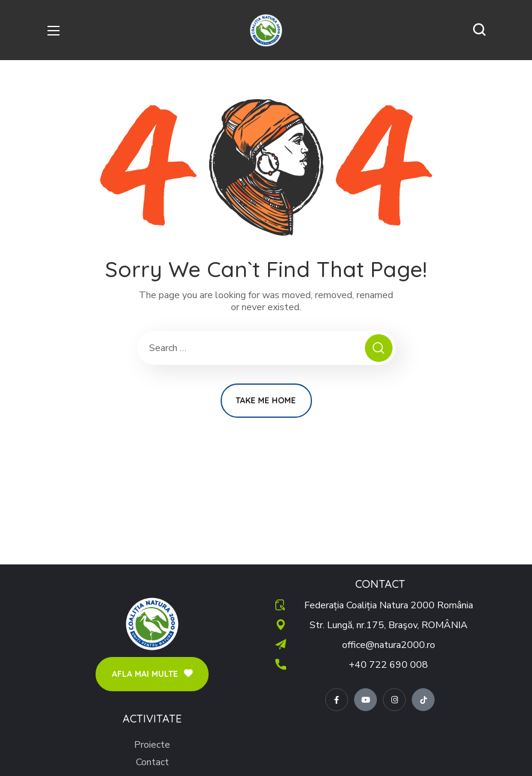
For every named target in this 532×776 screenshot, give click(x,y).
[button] (479, 30)
